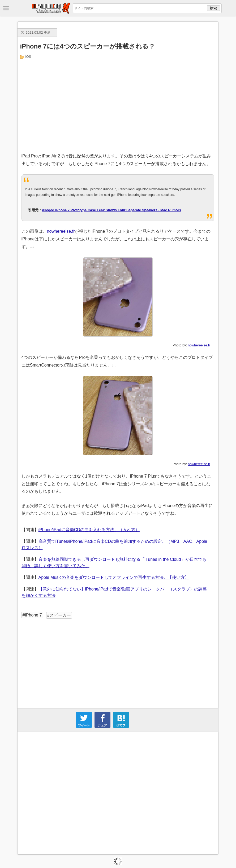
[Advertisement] (118, 105)
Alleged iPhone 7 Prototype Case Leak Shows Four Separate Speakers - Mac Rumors (112, 210)
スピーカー (60, 615)
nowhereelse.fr (61, 231)
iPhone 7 (33, 615)
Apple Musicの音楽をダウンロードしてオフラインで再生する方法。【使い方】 (114, 577)
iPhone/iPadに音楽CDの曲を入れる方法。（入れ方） (89, 530)
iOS (28, 57)
